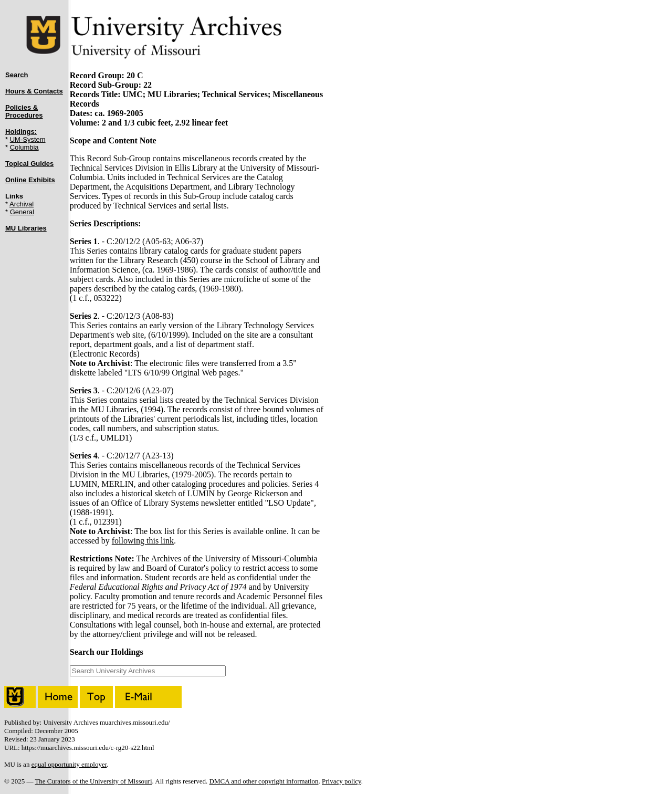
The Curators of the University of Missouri (93, 781)
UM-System (28, 139)
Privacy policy (342, 781)
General (22, 212)
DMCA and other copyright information (264, 781)
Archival (22, 204)
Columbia (24, 147)
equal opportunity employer (69, 764)
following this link (143, 541)
